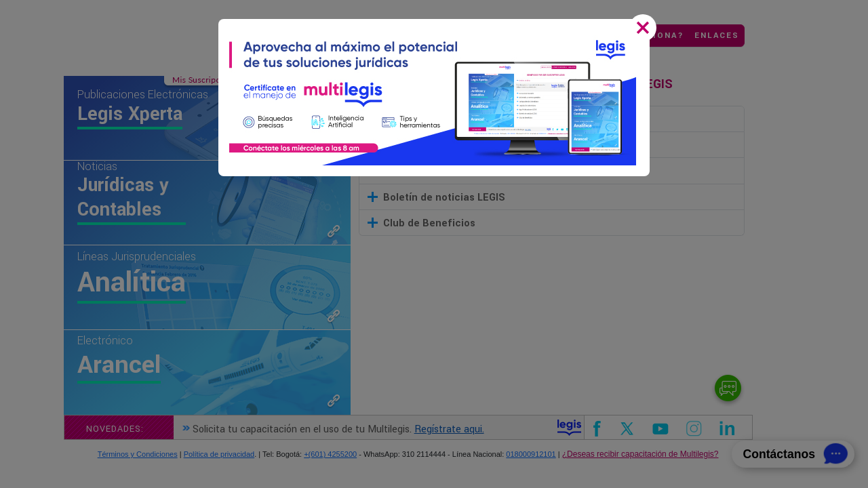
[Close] (646, 29)
